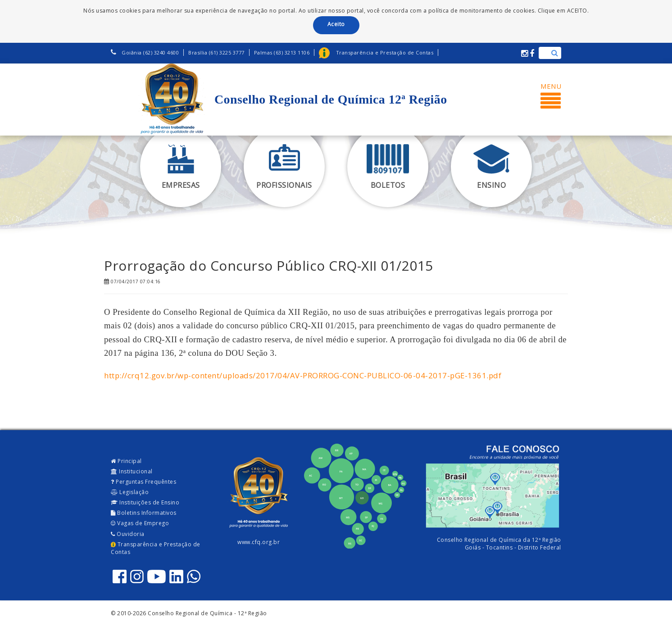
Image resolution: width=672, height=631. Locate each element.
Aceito (336, 24)
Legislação (130, 492)
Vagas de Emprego (140, 523)
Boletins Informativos (144, 513)
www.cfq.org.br (259, 542)
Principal (126, 461)
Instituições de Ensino (145, 502)
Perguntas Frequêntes (143, 482)
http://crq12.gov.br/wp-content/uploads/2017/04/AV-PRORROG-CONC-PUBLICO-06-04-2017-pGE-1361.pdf (303, 375)
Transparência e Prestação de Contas (156, 548)
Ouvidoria (128, 534)
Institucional (132, 471)
